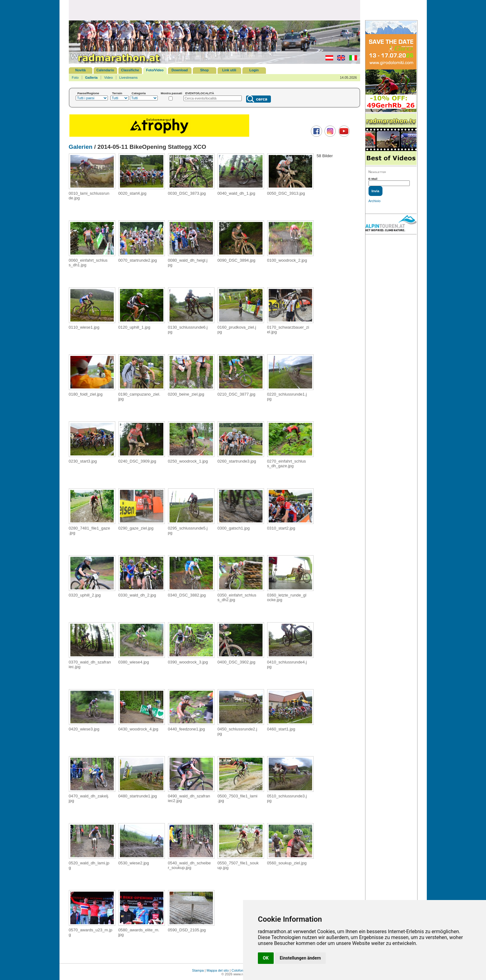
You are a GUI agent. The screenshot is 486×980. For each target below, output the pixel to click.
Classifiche (130, 70)
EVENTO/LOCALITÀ (200, 93)
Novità (81, 70)
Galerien (81, 147)
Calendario (105, 70)
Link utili (229, 70)
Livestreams (128, 78)
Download (180, 70)
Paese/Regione (88, 93)
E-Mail (373, 179)
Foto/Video (155, 70)
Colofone (238, 970)
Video (108, 78)
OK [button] (266, 958)
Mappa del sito (218, 970)
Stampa (198, 970)
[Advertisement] (214, 10)
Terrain (117, 93)
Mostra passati (172, 93)
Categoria (139, 93)
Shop (205, 70)
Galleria (91, 78)
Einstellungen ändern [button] (300, 958)
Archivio (375, 201)
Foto (75, 78)
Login (254, 70)
